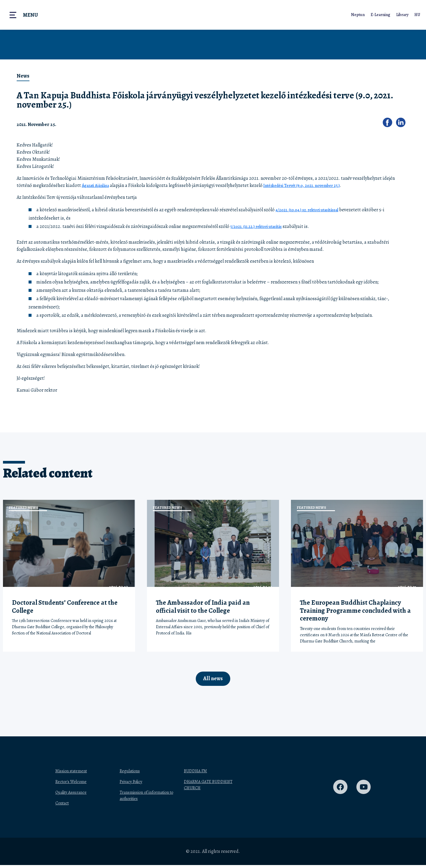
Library (402, 15)
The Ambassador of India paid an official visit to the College (203, 607)
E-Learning (379, 15)
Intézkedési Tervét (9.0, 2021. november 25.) (314, 185)
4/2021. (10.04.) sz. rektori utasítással (312, 210)
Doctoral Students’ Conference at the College (65, 607)
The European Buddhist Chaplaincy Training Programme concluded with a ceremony (355, 610)
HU (417, 15)
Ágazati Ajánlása (99, 185)
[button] (389, 124)
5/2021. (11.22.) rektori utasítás (260, 226)
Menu (30, 15)
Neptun (357, 15)
